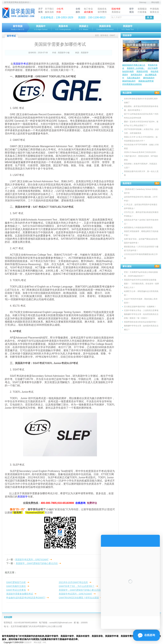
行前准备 (142, 12)
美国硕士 (84, 28)
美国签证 (116, 12)
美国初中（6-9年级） (136, 68)
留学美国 (18, 28)
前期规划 (142, 9)
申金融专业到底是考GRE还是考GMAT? (26, 598)
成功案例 (88, 12)
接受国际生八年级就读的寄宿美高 (138, 228)
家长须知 (127, 266)
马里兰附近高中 (134, 78)
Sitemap (143, 2)
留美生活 (154, 12)
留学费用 (102, 12)
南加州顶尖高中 (129, 81)
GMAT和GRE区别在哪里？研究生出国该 (79, 598)
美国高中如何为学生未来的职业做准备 (140, 280)
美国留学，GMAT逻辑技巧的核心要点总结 (37, 563)
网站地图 (155, 2)
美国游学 (128, 28)
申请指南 (154, 9)
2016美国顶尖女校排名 (132, 84)
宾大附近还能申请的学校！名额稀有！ (140, 307)
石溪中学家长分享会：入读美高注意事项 (141, 310)
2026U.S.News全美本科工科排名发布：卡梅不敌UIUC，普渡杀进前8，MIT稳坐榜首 (141, 156)
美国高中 (41, 28)
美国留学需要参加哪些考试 (20, 594)
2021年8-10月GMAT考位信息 (73, 582)
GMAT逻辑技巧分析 (16, 582)
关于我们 (49, 9)
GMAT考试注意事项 (16, 590)
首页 (97, 35)
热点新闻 (127, 93)
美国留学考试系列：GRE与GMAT (32, 559)
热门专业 (88, 9)
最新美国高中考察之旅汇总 (134, 65)
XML (44, 642)
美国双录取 (105, 28)
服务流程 (49, 12)
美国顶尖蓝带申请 (146, 81)
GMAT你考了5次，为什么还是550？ (77, 586)
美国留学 (28, 642)
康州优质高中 (149, 78)
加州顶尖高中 (136, 75)
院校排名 (102, 9)
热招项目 (127, 183)
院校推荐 (127, 35)
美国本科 (63, 28)
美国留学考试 (21, 64)
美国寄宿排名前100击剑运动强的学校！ (141, 322)
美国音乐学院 (142, 71)
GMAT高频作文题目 (16, 586)
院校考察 (116, 9)
